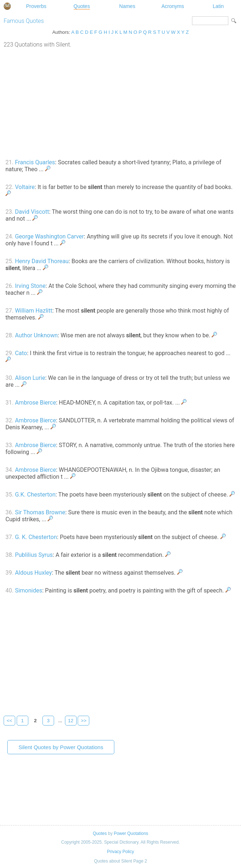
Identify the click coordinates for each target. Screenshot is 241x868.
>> (84, 721)
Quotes (82, 6)
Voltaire (25, 187)
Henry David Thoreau (42, 261)
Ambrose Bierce (35, 403)
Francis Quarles (35, 162)
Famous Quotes (24, 21)
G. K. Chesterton (36, 537)
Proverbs (36, 6)
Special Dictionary (7, 6)
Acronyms (173, 6)
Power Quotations (131, 833)
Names (127, 6)
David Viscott (32, 212)
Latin (218, 6)
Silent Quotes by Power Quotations (61, 747)
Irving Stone (30, 286)
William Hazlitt (34, 311)
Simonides (28, 590)
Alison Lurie (30, 378)
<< (9, 721)
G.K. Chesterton (35, 495)
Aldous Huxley (33, 573)
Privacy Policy (120, 852)
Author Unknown (36, 335)
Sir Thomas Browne (40, 512)
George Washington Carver (49, 236)
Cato (21, 353)
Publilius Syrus (34, 555)
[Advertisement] (120, 103)
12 (71, 721)
